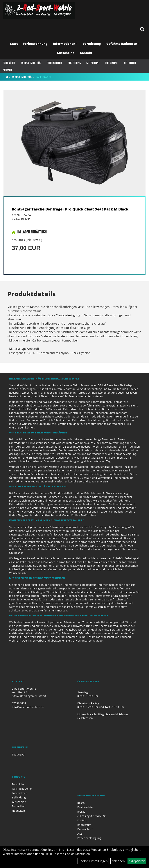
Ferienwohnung (35, 44)
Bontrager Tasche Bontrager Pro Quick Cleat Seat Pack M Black (70, 209)
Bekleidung (74, 63)
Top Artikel (112, 63)
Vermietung (92, 44)
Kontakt (86, 53)
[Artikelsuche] (142, 29)
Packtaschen (44, 77)
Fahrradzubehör (31, 63)
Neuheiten (130, 63)
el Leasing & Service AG (92, 816)
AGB (80, 834)
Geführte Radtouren (123, 44)
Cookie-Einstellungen (93, 861)
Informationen (65, 44)
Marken (7, 70)
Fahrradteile (54, 63)
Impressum (84, 825)
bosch (81, 803)
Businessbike (85, 807)
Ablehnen (118, 861)
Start (14, 44)
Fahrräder (9, 63)
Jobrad (81, 812)
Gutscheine (66, 53)
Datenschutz (85, 829)
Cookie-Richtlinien (77, 854)
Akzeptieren (137, 861)
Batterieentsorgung (89, 838)
